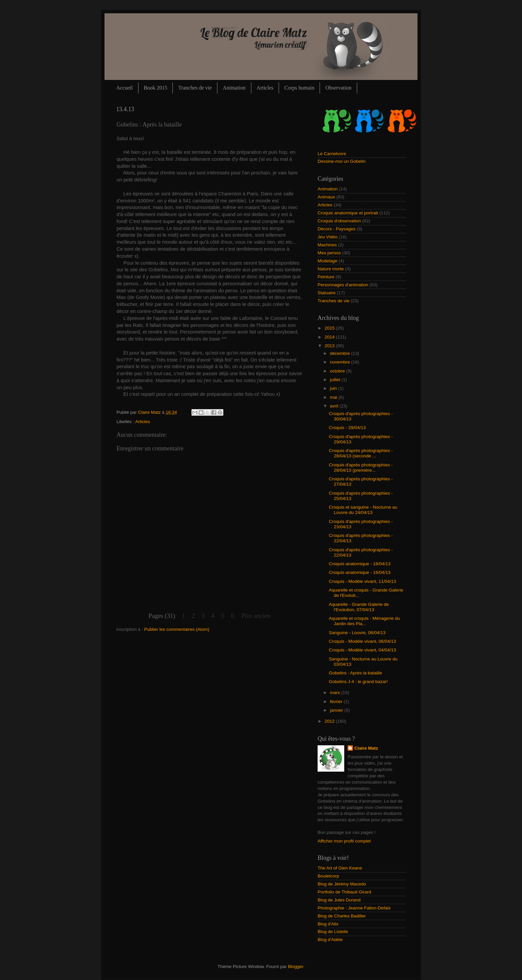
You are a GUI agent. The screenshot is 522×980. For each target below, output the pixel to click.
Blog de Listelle (333, 932)
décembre (341, 353)
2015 (330, 328)
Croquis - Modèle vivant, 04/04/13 (363, 650)
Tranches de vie (195, 88)
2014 (330, 337)
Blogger (296, 967)
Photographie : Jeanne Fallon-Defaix (354, 908)
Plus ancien (256, 616)
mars (336, 693)
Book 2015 (156, 88)
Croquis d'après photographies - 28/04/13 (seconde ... (361, 453)
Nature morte (331, 269)
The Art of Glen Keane (340, 868)
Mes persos (329, 253)
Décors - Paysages (337, 229)
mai (334, 397)
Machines (327, 245)
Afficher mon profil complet (344, 841)
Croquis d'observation (339, 221)
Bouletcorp (328, 876)
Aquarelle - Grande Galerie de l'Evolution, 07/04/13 (359, 607)
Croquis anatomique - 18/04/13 (360, 564)
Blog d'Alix (328, 924)
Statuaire (327, 293)
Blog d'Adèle (330, 940)
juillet (336, 380)
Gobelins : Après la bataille (356, 673)
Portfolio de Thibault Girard (344, 892)
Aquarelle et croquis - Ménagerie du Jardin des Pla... (365, 621)
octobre (338, 371)
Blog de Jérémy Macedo (342, 884)
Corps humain (299, 88)
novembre (341, 362)
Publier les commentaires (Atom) (177, 629)
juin (334, 388)
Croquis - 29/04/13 (347, 428)
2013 (330, 346)
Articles (265, 88)
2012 (330, 721)
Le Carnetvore (332, 154)
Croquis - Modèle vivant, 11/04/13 (363, 581)
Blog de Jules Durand (339, 900)
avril (335, 406)
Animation (234, 88)
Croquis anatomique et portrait (348, 213)
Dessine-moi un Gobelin (342, 161)
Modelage (327, 261)
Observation (338, 88)
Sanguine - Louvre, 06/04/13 (357, 633)
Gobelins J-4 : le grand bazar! (358, 682)
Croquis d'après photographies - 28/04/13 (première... (361, 468)
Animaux (326, 197)
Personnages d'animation (343, 285)
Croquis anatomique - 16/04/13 (360, 572)
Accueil (125, 88)
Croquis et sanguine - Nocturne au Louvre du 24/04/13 (363, 510)
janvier (337, 710)
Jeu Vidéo (328, 237)
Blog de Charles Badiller (342, 916)
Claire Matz (150, 412)
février (337, 702)
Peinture (326, 277)
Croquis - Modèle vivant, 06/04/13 (363, 641)
